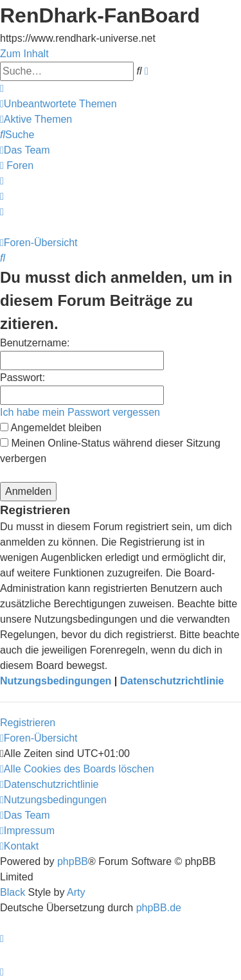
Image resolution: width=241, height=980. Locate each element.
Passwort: (22, 378)
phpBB (73, 861)
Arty (76, 892)
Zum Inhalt (24, 54)
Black (13, 892)
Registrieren (28, 723)
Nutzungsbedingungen (56, 681)
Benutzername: (35, 343)
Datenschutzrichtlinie (172, 681)
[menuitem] (58, 104)
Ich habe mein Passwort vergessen (80, 412)
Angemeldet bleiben (51, 428)
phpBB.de (159, 908)
